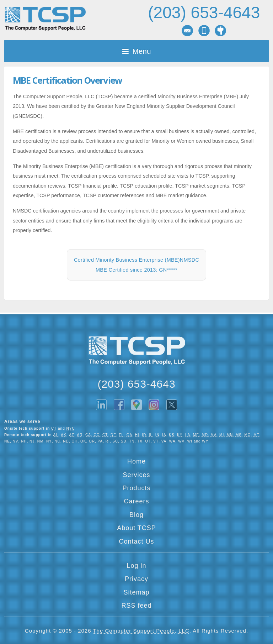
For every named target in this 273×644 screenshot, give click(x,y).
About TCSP (136, 528)
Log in (136, 566)
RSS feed (136, 606)
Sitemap (136, 592)
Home (136, 461)
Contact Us (136, 541)
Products (136, 488)
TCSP (45, 19)
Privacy (136, 579)
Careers (136, 501)
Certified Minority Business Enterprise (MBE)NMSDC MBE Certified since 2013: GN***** (136, 265)
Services (136, 475)
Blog (136, 515)
